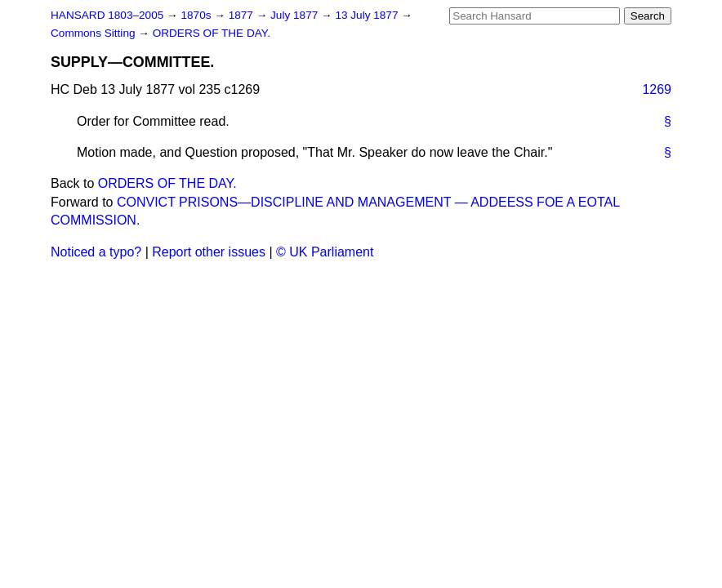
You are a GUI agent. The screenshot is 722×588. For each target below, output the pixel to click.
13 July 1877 (368, 15)
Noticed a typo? (96, 252)
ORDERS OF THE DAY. (212, 33)
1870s (197, 15)
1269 (657, 89)
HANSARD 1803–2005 (107, 15)
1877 (243, 15)
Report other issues (209, 252)
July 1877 (296, 15)
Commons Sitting (94, 33)
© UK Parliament (325, 252)
